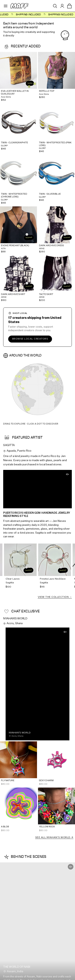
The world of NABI (17, 967)
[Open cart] (69, 6)
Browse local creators (30, 339)
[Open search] (55, 6)
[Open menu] (6, 6)
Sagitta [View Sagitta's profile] (9, 445)
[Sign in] (62, 6)
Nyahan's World (15, 619)
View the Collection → (55, 597)
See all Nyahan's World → (54, 837)
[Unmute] (67, 474)
